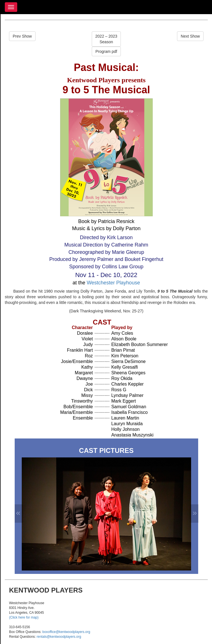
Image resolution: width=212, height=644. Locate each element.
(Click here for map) (24, 617)
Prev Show (22, 36)
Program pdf (106, 51)
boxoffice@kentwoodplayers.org (66, 632)
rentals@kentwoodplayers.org (59, 637)
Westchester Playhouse (113, 283)
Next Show (190, 36)
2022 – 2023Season (106, 39)
